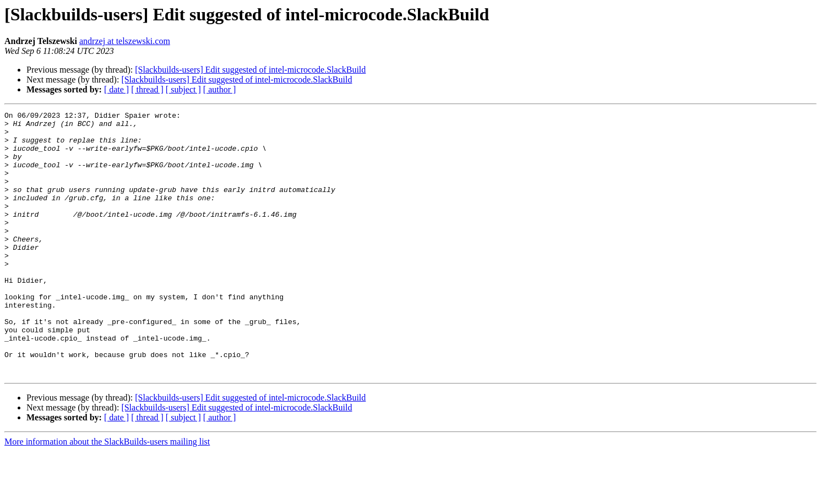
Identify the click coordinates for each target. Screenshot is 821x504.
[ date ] (116, 89)
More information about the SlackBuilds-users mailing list (107, 494)
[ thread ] (147, 89)
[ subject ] (183, 89)
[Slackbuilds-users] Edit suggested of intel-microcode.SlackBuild (250, 70)
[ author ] (220, 89)
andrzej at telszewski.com (125, 41)
